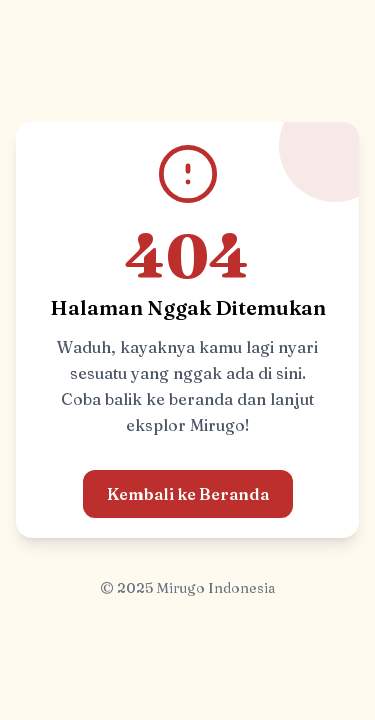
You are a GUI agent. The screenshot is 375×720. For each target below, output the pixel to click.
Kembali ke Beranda (188, 494)
